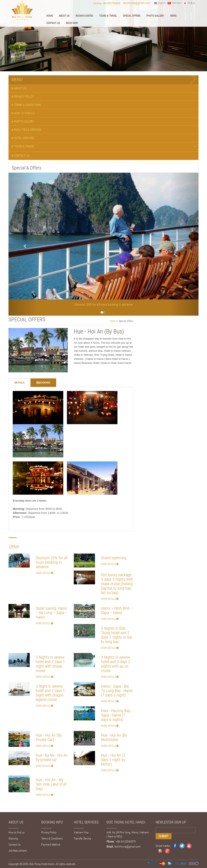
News (173, 16)
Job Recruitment (18, 851)
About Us (64, 16)
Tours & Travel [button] (103, 146)
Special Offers (132, 16)
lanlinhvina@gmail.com (136, 3)
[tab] (103, 88)
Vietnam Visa (81, 832)
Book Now (72, 23)
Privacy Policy (23, 96)
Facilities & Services (26, 130)
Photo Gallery (155, 16)
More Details (44, 573)
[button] (23, 244)
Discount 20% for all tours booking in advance (103, 304)
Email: (110, 847)
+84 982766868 (111, 3)
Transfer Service (82, 838)
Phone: (110, 841)
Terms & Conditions (26, 105)
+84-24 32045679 (125, 841)
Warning (13, 838)
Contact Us (53, 23)
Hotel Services (23, 138)
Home (50, 16)
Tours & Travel (108, 16)
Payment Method (51, 845)
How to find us (23, 113)
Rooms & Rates (84, 16)
